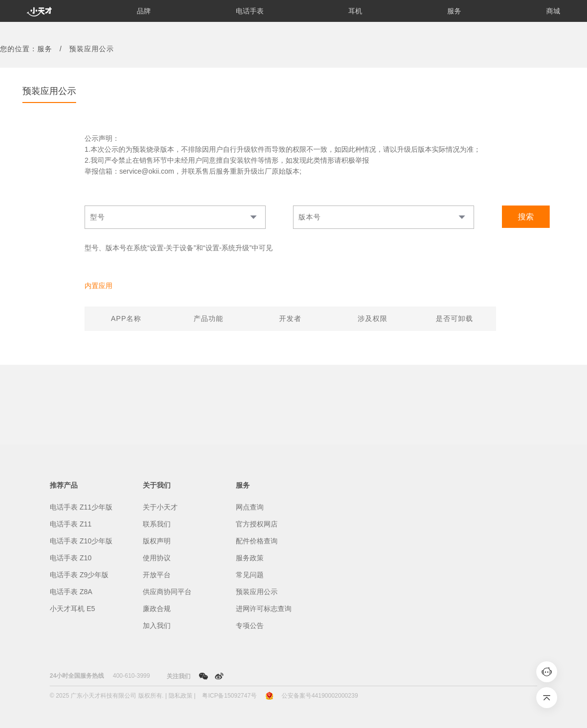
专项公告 (250, 625)
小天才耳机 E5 (72, 609)
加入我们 (157, 625)
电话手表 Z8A (71, 592)
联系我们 (157, 524)
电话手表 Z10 (71, 558)
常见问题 (250, 575)
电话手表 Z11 (71, 524)
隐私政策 (181, 696)
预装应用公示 (257, 592)
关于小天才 (160, 507)
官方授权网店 (257, 524)
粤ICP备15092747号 (229, 696)
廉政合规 (157, 609)
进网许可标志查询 (264, 609)
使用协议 (157, 558)
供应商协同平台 (167, 592)
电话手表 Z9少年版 (79, 575)
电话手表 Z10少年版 (81, 541)
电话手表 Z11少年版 (81, 507)
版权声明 (157, 541)
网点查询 (250, 507)
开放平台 (157, 575)
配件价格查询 (257, 541)
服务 (45, 49)
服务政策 (250, 558)
